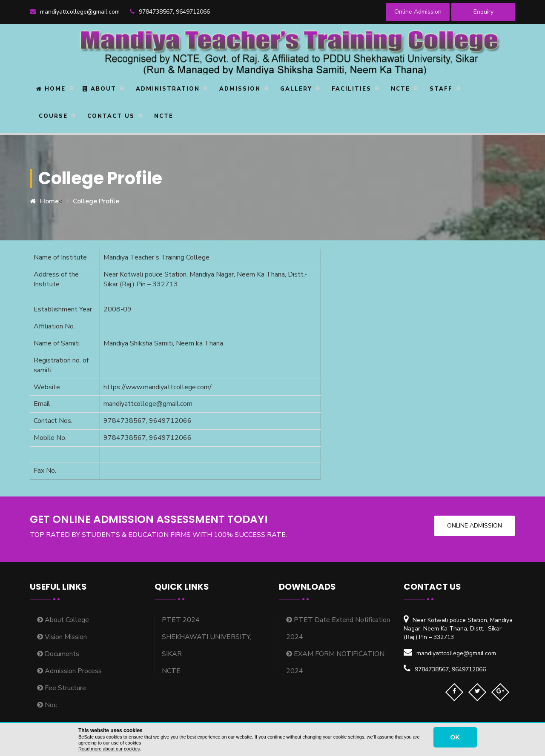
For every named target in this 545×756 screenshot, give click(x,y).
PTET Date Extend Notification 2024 (338, 628)
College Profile (96, 201)
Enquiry (483, 12)
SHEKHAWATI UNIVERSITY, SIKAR (207, 645)
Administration (166, 89)
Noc (47, 705)
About (99, 89)
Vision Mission (62, 637)
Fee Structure (62, 688)
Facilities (350, 89)
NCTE (399, 89)
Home (51, 89)
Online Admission (418, 12)
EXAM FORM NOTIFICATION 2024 (335, 662)
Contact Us (110, 116)
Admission (239, 89)
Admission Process (69, 671)
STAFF (440, 89)
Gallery (295, 89)
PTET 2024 (181, 620)
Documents (58, 654)
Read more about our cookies (109, 749)
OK (455, 737)
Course (52, 116)
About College (63, 620)
